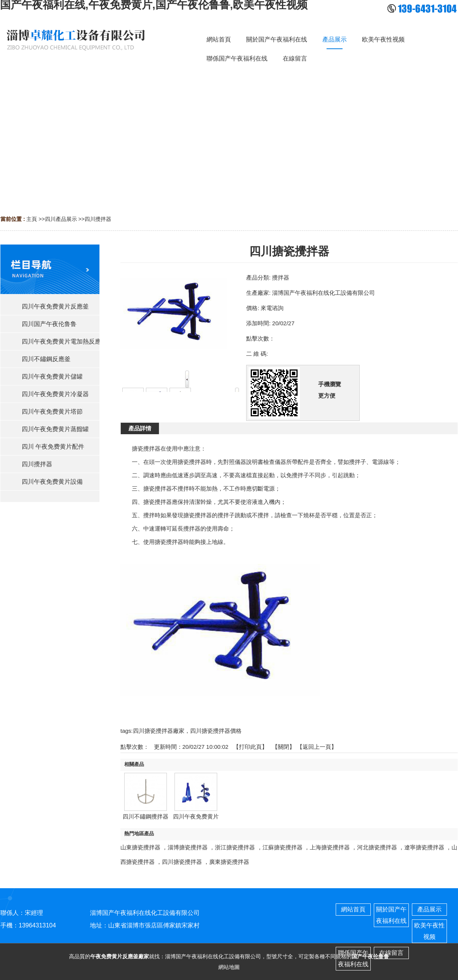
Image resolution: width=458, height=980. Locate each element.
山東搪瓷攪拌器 (140, 847)
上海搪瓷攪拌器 (330, 847)
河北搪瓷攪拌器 (377, 847)
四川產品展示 (61, 219)
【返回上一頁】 (317, 747)
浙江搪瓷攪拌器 (235, 847)
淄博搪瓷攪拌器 (188, 847)
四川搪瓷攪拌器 (182, 862)
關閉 (283, 747)
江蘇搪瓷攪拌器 (283, 847)
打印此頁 (250, 747)
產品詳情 (140, 428)
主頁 (32, 219)
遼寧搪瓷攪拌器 (424, 847)
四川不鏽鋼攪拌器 (146, 816)
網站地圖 (229, 967)
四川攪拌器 (98, 219)
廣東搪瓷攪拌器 (229, 862)
